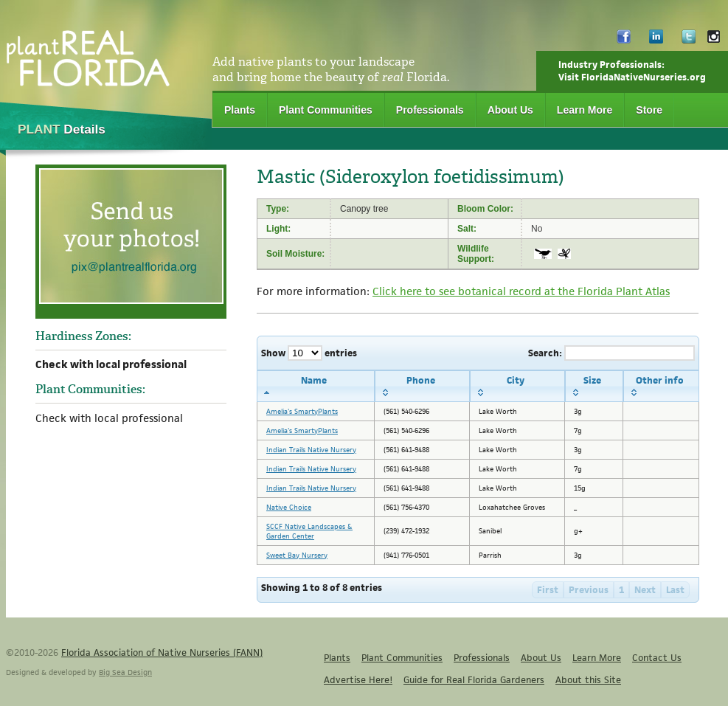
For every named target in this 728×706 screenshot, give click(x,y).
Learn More (585, 110)
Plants (240, 110)
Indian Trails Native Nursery (311, 450)
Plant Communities (326, 110)
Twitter (689, 40)
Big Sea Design (125, 672)
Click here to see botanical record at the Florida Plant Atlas (521, 291)
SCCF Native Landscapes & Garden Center (309, 531)
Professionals (430, 110)
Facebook (624, 40)
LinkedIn (656, 40)
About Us (510, 110)
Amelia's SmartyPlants (302, 411)
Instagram (714, 40)
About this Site (588, 680)
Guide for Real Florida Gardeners (474, 680)
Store (649, 110)
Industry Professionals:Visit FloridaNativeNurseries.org (632, 71)
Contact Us (657, 658)
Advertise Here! (358, 680)
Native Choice (289, 507)
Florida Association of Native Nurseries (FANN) (162, 653)
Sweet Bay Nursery (297, 555)
